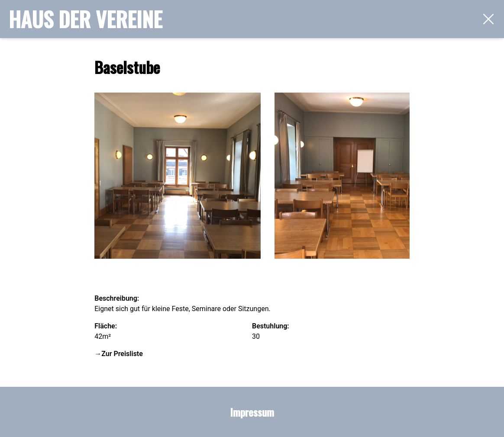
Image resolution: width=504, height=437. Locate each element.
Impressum (252, 412)
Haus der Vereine (86, 19)
